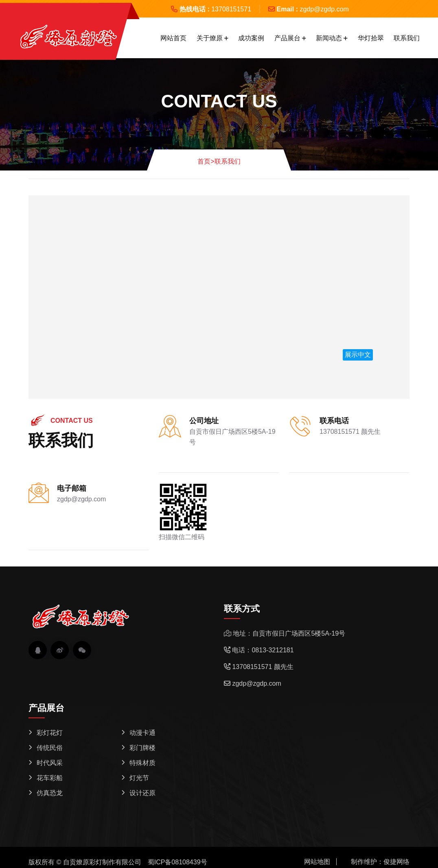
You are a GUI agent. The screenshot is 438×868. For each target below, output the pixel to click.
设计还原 (142, 793)
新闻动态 (329, 38)
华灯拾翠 (371, 38)
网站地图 (317, 862)
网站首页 (173, 38)
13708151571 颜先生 (350, 432)
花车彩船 (50, 778)
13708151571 (231, 9)
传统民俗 (50, 748)
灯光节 (139, 778)
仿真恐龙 (50, 793)
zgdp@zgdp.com (324, 9)
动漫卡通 (142, 733)
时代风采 (50, 763)
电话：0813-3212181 (263, 650)
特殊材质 (142, 763)
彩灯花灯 (50, 733)
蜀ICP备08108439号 (177, 862)
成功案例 (251, 38)
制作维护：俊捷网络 (380, 862)
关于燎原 (210, 38)
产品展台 (287, 38)
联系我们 (407, 38)
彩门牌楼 (142, 748)
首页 (206, 161)
